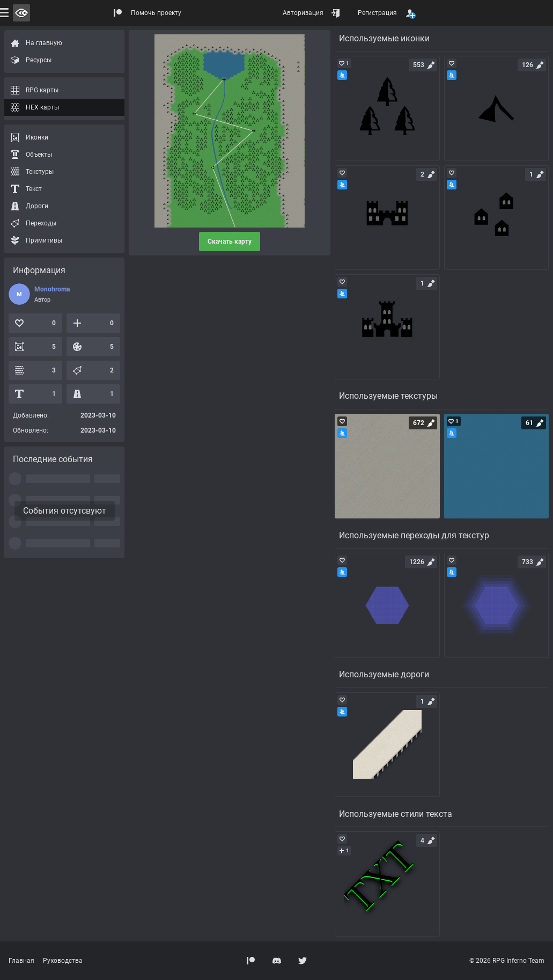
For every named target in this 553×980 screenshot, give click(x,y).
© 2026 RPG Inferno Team (507, 961)
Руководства (63, 961)
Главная (21, 961)
